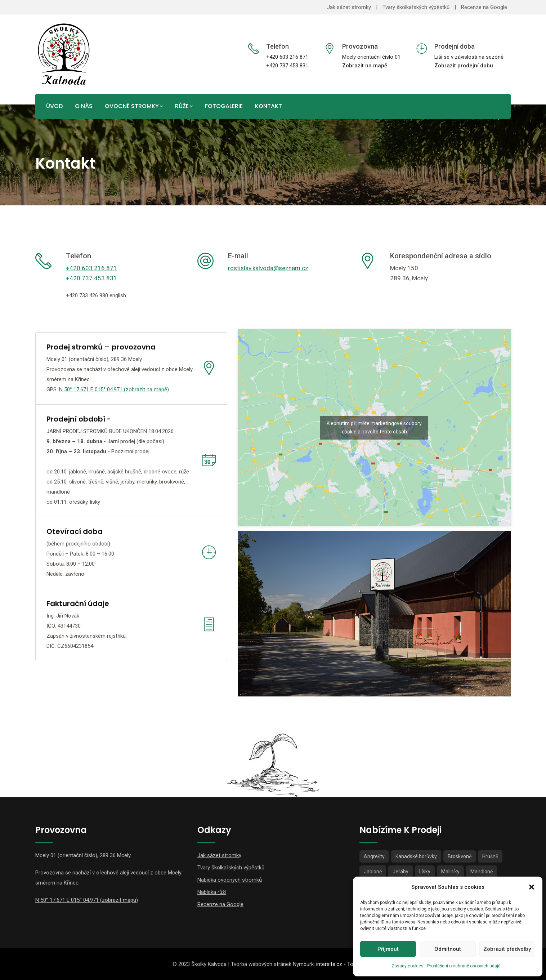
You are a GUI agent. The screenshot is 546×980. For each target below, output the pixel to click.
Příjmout (388, 949)
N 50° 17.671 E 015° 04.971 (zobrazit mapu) (87, 900)
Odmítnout (448, 949)
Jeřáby (400, 872)
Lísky (425, 872)
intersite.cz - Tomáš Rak (345, 964)
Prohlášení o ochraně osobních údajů (464, 966)
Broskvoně (460, 856)
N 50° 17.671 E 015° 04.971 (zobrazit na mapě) (114, 389)
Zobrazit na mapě (365, 66)
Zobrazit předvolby (507, 949)
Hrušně (490, 856)
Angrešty (374, 856)
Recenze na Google (484, 7)
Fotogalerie (224, 106)
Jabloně (373, 872)
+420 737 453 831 (91, 278)
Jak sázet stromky (349, 7)
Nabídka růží (212, 892)
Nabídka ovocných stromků (230, 880)
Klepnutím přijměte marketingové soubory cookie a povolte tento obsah (374, 427)
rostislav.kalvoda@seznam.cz (268, 268)
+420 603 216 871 (91, 268)
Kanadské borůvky (416, 856)
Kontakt (268, 106)
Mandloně (482, 872)
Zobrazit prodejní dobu (464, 66)
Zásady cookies (408, 966)
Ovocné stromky (132, 106)
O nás (84, 106)
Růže (182, 106)
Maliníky (450, 872)
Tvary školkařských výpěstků (416, 7)
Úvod (54, 106)
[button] (532, 887)
